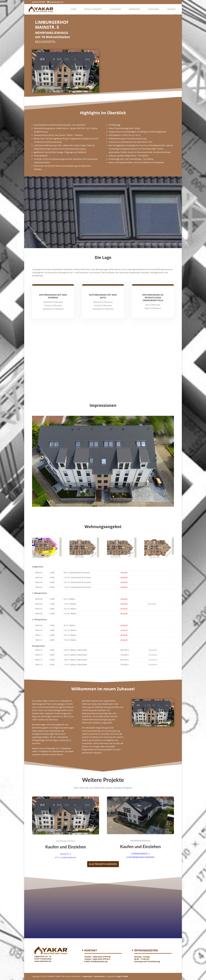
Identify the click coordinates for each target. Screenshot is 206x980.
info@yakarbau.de (99, 961)
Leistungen (153, 9)
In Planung (115, 9)
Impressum (87, 976)
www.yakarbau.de (43, 961)
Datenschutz (99, 976)
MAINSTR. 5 (66, 854)
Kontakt (171, 9)
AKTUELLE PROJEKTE (93, 9)
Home (74, 9)
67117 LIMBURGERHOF (66, 857)
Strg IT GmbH (123, 976)
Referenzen (134, 9)
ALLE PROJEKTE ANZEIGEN (103, 864)
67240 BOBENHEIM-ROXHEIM (140, 857)
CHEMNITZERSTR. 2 (140, 854)
